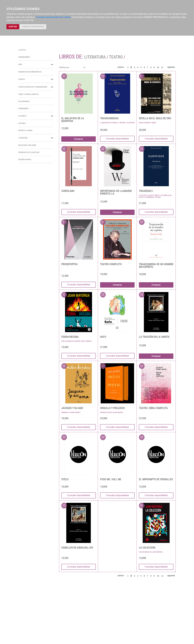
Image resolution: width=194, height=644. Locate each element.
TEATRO (116, 57)
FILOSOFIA (22, 116)
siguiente (171, 67)
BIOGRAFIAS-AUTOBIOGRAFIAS (30, 72)
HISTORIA (22, 123)
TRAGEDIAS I (146, 191)
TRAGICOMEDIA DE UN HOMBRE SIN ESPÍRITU (156, 266)
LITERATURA (23, 138)
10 (158, 67)
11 (162, 67)
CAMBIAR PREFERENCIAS (33, 27)
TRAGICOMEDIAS (109, 118)
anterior (121, 67)
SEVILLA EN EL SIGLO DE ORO (155, 118)
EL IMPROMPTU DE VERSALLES (156, 479)
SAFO (103, 337)
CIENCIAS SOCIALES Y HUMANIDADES (33, 87)
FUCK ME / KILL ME (111, 479)
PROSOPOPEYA (69, 264)
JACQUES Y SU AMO (72, 408)
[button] (52, 64)
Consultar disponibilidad (117, 139)
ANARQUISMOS (24, 57)
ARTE (20, 64)
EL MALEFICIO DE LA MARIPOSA (73, 120)
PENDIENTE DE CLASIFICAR (29, 152)
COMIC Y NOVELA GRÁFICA (29, 94)
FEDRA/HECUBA (70, 337)
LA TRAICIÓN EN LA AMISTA (154, 337)
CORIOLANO (68, 191)
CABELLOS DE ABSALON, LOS (77, 548)
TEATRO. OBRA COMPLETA (153, 408)
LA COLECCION (147, 548)
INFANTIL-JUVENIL (26, 130)
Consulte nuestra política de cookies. (53, 17)
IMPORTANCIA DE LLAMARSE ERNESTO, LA (116, 192)
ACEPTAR (13, 27)
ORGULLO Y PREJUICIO (112, 408)
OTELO (65, 479)
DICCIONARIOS (24, 101)
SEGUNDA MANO (25, 159)
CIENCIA (22, 79)
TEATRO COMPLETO (111, 264)
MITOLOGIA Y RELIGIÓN (27, 145)
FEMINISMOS (23, 108)
